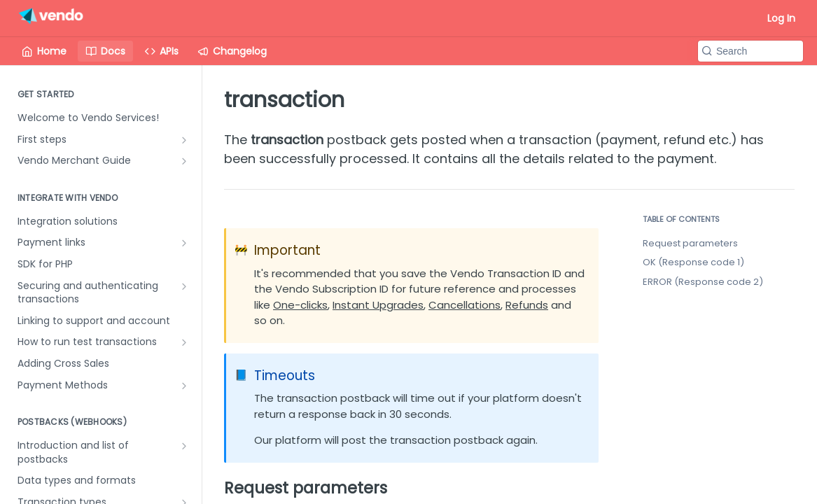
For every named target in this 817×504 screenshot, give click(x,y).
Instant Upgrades (378, 305)
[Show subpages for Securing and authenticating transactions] (184, 286)
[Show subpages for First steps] (184, 140)
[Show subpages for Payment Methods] (184, 386)
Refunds (527, 305)
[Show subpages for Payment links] (184, 243)
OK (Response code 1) (693, 262)
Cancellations (465, 305)
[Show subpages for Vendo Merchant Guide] (184, 161)
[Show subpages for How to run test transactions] (184, 342)
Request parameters (690, 243)
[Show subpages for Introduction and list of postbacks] (184, 446)
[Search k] (750, 51)
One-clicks (300, 305)
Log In (781, 18)
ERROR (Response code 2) (703, 282)
